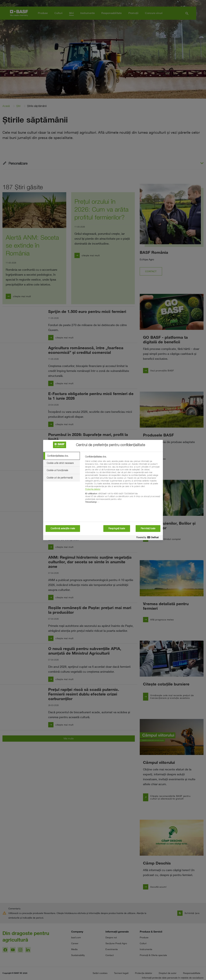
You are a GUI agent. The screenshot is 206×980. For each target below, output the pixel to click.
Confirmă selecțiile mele (63, 528)
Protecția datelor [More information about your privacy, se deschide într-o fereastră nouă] (93, 489)
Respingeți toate (117, 528)
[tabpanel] (123, 481)
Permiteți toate (148, 528)
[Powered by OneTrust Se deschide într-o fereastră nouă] (149, 538)
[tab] (62, 456)
